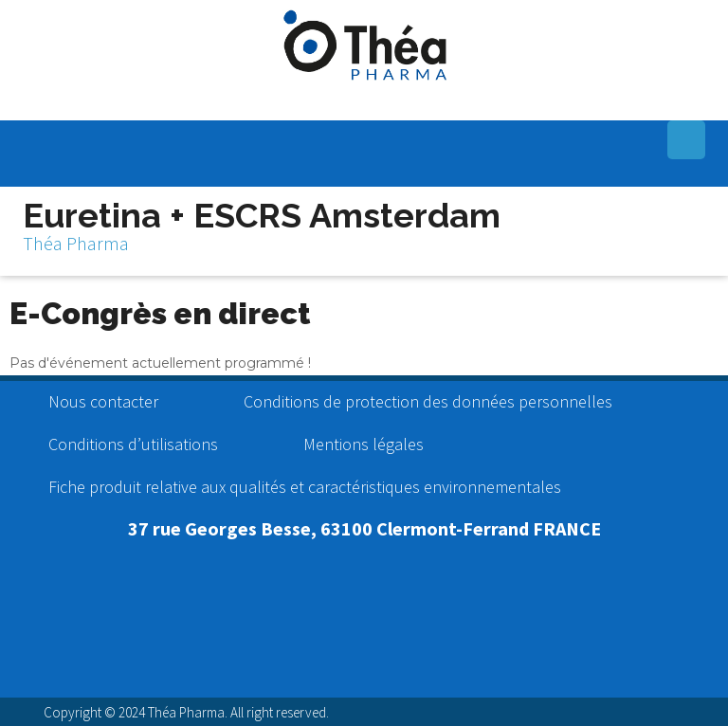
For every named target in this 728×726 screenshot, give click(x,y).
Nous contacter (103, 401)
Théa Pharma (76, 243)
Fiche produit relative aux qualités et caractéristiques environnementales (305, 487)
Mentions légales (364, 444)
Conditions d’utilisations (133, 444)
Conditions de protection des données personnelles (428, 401)
